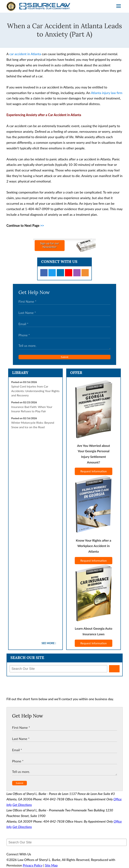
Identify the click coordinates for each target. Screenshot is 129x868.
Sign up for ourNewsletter (50, 245)
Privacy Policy (33, 865)
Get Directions (22, 805)
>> (42, 225)
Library (20, 373)
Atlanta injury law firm (107, 93)
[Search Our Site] (58, 669)
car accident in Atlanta (25, 54)
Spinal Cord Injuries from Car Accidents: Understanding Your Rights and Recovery (35, 391)
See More (48, 643)
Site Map (51, 865)
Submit (64, 357)
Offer (76, 373)
